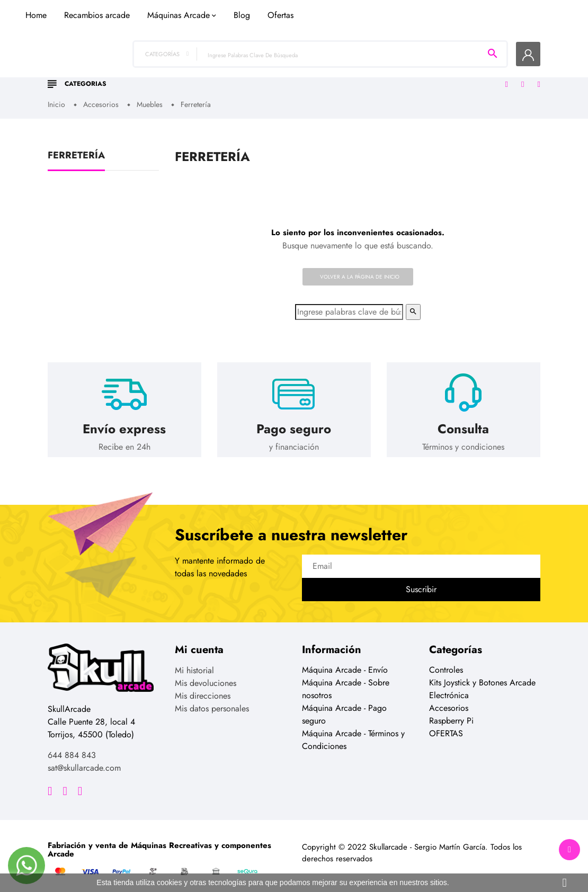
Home (161, 65)
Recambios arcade (221, 65)
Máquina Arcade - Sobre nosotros (346, 681)
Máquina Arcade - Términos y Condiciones (353, 732)
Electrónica (449, 687)
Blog (366, 65)
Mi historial (194, 662)
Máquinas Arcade (303, 65)
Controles (446, 662)
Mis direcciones (203, 688)
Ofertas (405, 65)
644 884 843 (72, 747)
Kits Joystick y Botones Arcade (482, 675)
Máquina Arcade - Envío (345, 662)
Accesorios (449, 700)
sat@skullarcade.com (84, 759)
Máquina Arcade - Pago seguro (344, 706)
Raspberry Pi (451, 713)
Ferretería (76, 148)
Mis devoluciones (206, 675)
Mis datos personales (212, 701)
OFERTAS (446, 725)
